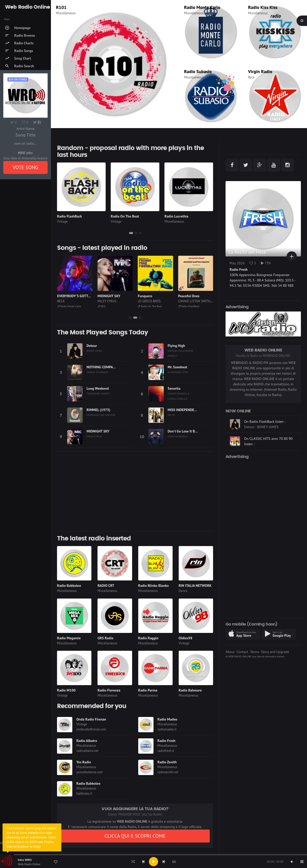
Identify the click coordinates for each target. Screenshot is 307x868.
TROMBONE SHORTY (98, 394)
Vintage (62, 221)
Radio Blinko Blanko (153, 586)
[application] (153, 862)
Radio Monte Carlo (202, 7)
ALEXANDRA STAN (178, 372)
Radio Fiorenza (109, 690)
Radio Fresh (166, 741)
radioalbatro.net (87, 751)
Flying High (176, 346)
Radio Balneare (190, 690)
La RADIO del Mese (247, 252)
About (230, 652)
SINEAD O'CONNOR (97, 372)
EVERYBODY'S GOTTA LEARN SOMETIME (128, 296)
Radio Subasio (198, 71)
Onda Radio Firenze (91, 719)
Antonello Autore (275, 656)
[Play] (153, 862)
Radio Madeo (168, 719)
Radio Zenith (167, 762)
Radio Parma (148, 690)
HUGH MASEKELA (178, 436)
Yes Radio (84, 762)
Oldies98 (186, 638)
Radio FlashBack (69, 216)
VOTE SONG (26, 167)
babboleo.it (84, 794)
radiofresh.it (166, 751)
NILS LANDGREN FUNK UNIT (77, 301)
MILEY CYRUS (147, 301)
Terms (254, 652)
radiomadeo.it (167, 729)
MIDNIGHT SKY (149, 296)
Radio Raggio (148, 638)
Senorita (174, 388)
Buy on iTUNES (18, 79)
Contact (242, 652)
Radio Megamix (69, 638)
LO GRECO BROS (189, 301)
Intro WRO (25, 860)
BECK (101, 301)
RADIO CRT (106, 586)
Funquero (185, 296)
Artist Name (25, 129)
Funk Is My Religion (72, 296)
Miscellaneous (66, 13)
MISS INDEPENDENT (183, 410)
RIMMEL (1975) (98, 410)
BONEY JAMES (94, 351)
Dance (183, 591)
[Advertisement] (135, 491)
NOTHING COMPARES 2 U (106, 367)
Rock (252, 77)
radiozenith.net (168, 772)
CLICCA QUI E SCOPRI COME (135, 836)
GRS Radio (105, 638)
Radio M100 (66, 690)
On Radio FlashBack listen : (265, 431)
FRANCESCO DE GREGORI (101, 415)
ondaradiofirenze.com (91, 729)
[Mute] (292, 862)
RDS (60, 7)
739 (266, 263)
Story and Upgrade (275, 652)
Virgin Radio (260, 71)
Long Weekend (98, 388)
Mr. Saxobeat (178, 367)
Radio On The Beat (125, 216)
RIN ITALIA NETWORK (195, 586)
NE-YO (171, 415)
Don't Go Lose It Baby (184, 431)
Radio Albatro (87, 741)
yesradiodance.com (89, 772)
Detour (92, 346)
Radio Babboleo (69, 586)
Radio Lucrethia (176, 216)
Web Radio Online (29, 864)
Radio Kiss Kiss (263, 7)
